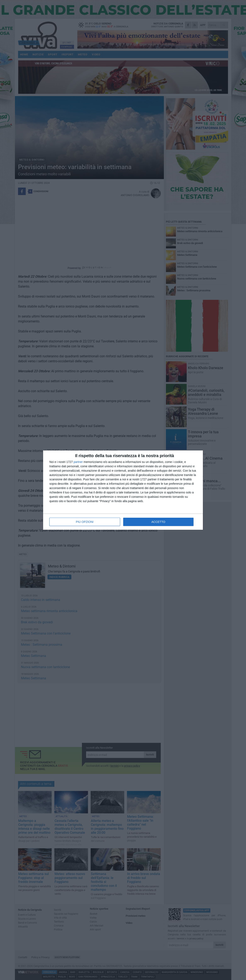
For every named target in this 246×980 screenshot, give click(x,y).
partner (78, 462)
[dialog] (123, 490)
